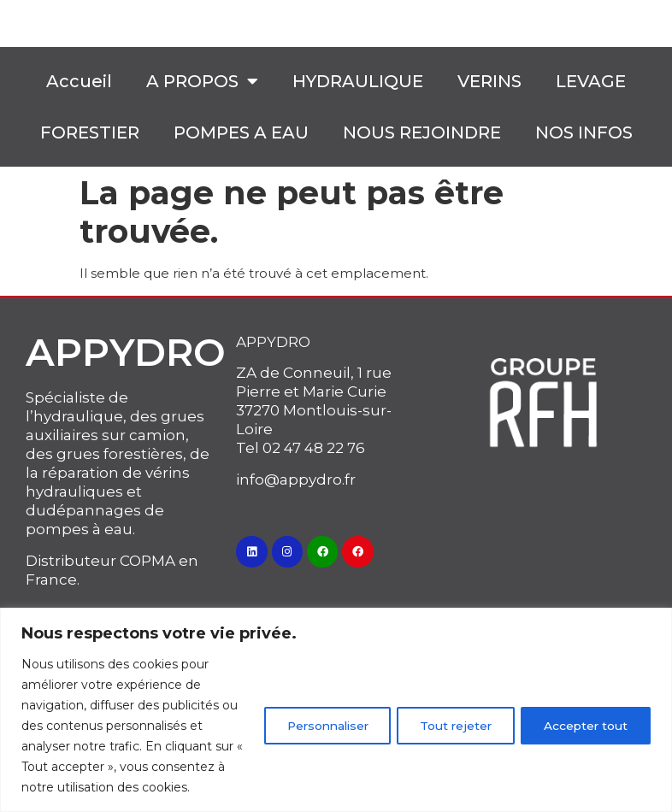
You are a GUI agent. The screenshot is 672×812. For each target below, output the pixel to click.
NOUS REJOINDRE (422, 132)
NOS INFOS (584, 132)
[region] (336, 700)
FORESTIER (90, 132)
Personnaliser (310, 715)
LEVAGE (591, 81)
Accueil (79, 81)
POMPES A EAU (241, 132)
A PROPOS (202, 81)
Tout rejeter (447, 715)
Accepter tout (583, 715)
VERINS (489, 81)
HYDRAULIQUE (358, 81)
